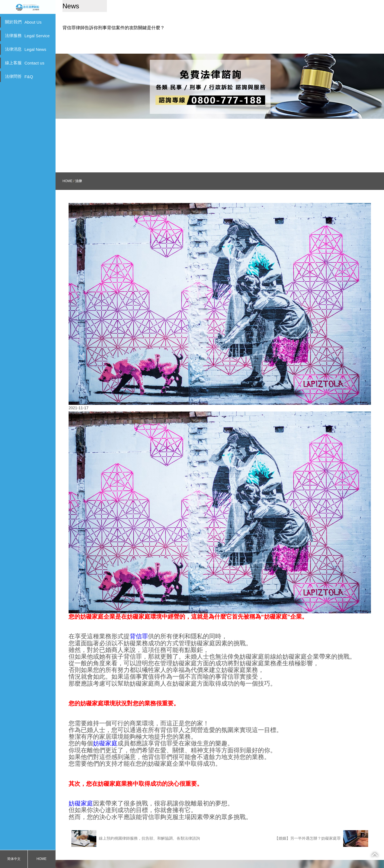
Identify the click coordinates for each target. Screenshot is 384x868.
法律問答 (19, 76)
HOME (42, 859)
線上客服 (25, 63)
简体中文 (14, 859)
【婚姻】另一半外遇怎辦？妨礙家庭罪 (321, 827)
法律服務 (27, 36)
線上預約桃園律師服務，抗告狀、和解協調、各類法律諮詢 (136, 827)
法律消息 (26, 49)
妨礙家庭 (105, 732)
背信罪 (139, 625)
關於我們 (23, 22)
